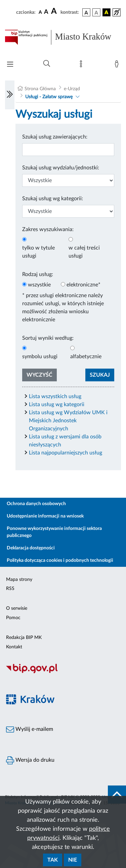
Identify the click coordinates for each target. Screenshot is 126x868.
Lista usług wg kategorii (57, 404)
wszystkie (39, 285)
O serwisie (17, 608)
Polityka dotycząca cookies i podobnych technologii (60, 560)
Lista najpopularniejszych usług (66, 453)
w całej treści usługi (84, 252)
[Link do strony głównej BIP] (63, 37)
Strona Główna (40, 89)
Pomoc (13, 618)
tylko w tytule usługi (38, 252)
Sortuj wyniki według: (48, 338)
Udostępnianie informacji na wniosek (45, 516)
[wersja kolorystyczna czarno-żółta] (107, 12)
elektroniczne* (83, 285)
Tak (53, 860)
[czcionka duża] (55, 11)
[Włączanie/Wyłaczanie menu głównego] (10, 65)
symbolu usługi (40, 357)
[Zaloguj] (118, 65)
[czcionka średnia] (46, 12)
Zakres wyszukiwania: (48, 229)
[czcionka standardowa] (40, 12)
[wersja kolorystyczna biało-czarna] (96, 12)
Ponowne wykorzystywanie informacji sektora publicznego (54, 532)
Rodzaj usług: (38, 274)
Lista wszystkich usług (55, 396)
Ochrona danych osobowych (36, 504)
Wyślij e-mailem (30, 729)
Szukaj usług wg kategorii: (53, 199)
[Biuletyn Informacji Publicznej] (63, 672)
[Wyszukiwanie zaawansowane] (47, 64)
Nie (73, 860)
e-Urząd (72, 89)
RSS (10, 589)
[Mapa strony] (82, 65)
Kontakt (14, 647)
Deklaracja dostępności (31, 548)
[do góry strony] (117, 795)
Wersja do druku (30, 760)
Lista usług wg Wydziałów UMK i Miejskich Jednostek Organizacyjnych (68, 421)
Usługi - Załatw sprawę (49, 97)
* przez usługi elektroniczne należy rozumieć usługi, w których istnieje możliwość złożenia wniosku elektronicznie (63, 308)
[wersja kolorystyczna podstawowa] (86, 12)
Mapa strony (19, 580)
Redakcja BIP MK (24, 638)
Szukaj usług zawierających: (55, 137)
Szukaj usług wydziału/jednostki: (61, 168)
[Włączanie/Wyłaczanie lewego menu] (10, 95)
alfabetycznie (86, 357)
